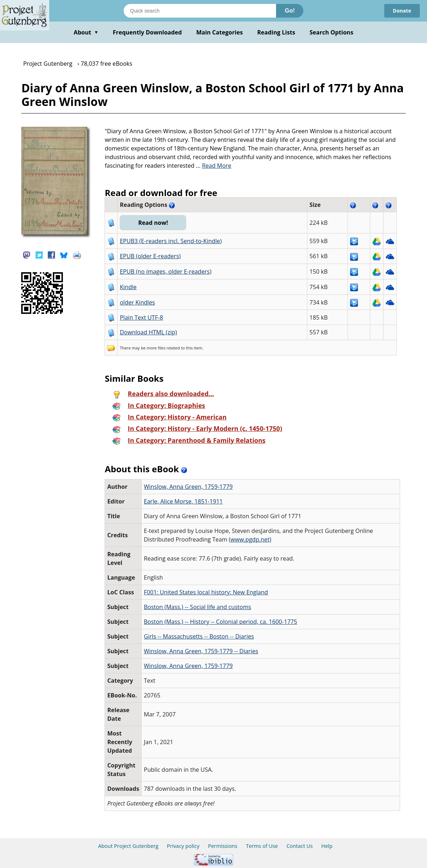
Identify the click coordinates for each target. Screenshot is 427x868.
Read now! (153, 223)
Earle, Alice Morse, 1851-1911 (183, 501)
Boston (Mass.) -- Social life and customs (198, 607)
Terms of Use (262, 846)
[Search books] (200, 11)
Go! (290, 11)
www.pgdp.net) (251, 539)
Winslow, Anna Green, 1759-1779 (188, 487)
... (214, 166)
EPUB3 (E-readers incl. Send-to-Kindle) (171, 241)
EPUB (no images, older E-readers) (166, 271)
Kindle (128, 287)
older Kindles (137, 302)
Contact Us (300, 846)
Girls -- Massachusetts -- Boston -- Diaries (199, 636)
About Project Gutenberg (128, 846)
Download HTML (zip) (148, 332)
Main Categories (220, 32)
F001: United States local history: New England (206, 592)
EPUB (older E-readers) (150, 256)
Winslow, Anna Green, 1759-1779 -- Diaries (201, 651)
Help (327, 846)
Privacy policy (183, 846)
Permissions (223, 846)
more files (156, 348)
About (86, 32)
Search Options (331, 32)
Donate (402, 11)
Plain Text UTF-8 (141, 317)
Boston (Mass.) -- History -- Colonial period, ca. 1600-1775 (220, 622)
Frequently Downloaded (147, 32)
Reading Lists (276, 32)
